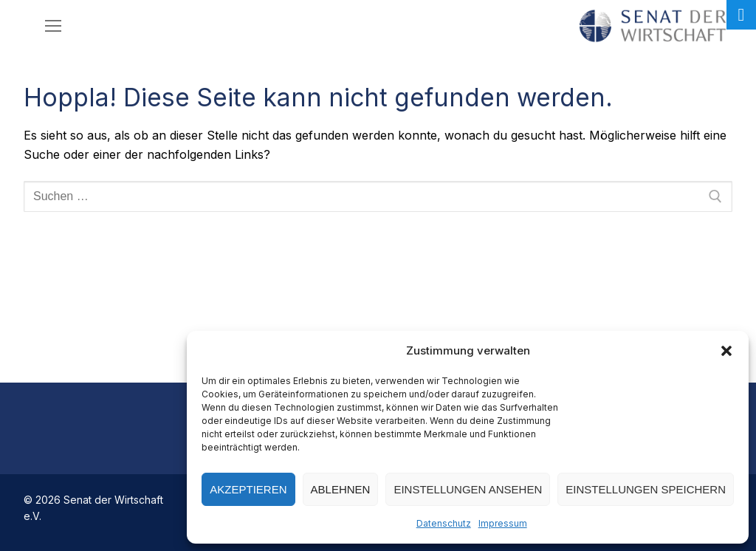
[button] (726, 351)
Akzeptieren (248, 489)
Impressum (503, 523)
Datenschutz (444, 523)
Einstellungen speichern (646, 489)
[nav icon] (53, 26)
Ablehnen (341, 489)
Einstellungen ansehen (468, 489)
